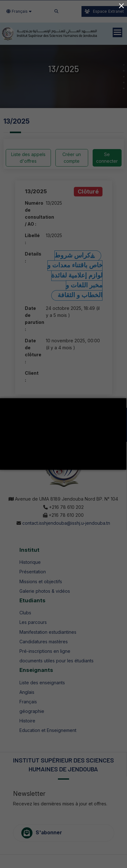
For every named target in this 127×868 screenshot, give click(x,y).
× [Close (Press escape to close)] (121, 6)
